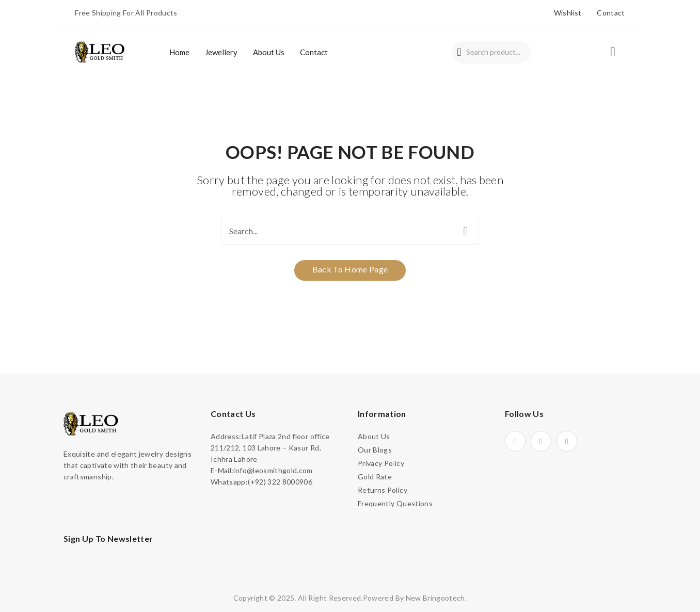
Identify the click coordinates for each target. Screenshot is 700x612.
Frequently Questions (395, 503)
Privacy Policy (381, 463)
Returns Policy (383, 490)
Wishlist (568, 13)
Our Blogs (375, 450)
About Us (374, 436)
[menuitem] (179, 52)
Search (459, 52)
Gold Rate (375, 477)
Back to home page (350, 269)
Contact (611, 13)
